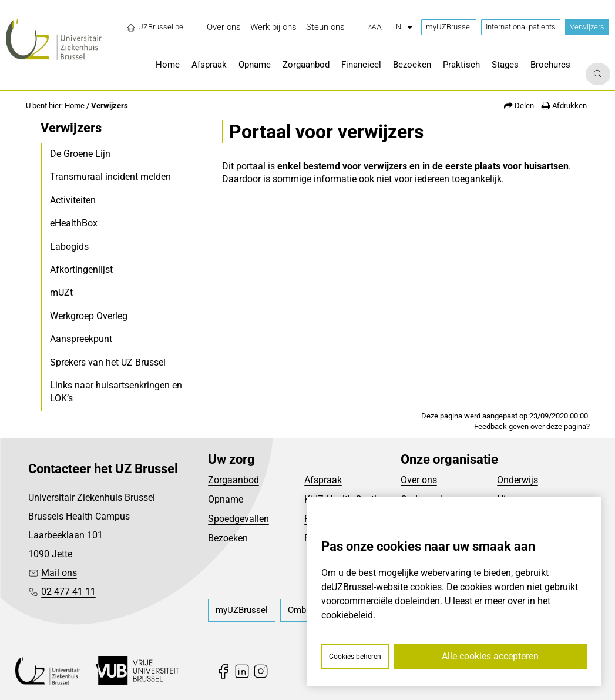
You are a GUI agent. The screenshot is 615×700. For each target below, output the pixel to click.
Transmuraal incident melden (110, 177)
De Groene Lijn (80, 154)
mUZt (61, 292)
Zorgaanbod (233, 480)
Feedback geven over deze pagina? (532, 426)
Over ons (419, 480)
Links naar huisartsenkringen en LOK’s (116, 392)
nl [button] (404, 27)
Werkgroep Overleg (89, 316)
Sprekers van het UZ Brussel (108, 362)
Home (75, 105)
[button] (375, 28)
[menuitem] (224, 27)
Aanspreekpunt (81, 339)
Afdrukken (569, 105)
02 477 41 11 (68, 592)
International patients (521, 27)
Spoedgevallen (238, 519)
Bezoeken (228, 538)
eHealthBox (74, 223)
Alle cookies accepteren (490, 656)
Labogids (69, 247)
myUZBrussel (449, 27)
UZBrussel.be (155, 27)
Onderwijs (517, 480)
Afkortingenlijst (81, 269)
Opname (226, 499)
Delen (524, 105)
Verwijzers (587, 27)
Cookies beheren (355, 657)
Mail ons (59, 573)
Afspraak (323, 480)
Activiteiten (73, 200)
